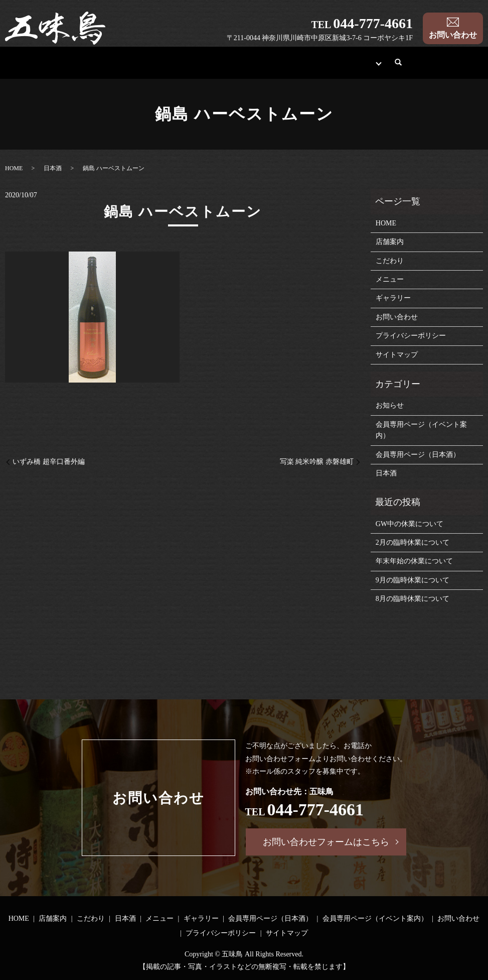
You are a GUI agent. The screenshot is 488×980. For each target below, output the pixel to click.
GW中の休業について (410, 524)
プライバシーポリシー (411, 336)
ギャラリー (310, 67)
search (425, 68)
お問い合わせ (453, 35)
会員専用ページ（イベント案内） (421, 430)
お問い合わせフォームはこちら (326, 842)
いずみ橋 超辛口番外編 (49, 462)
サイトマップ (397, 355)
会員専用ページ (373, 67)
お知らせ (390, 405)
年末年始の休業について (414, 561)
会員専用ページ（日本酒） (418, 455)
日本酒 (212, 67)
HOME (71, 67)
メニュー (257, 67)
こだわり (166, 67)
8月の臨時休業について (413, 599)
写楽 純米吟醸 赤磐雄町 (317, 462)
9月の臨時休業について (413, 580)
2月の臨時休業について (413, 542)
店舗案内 (117, 67)
